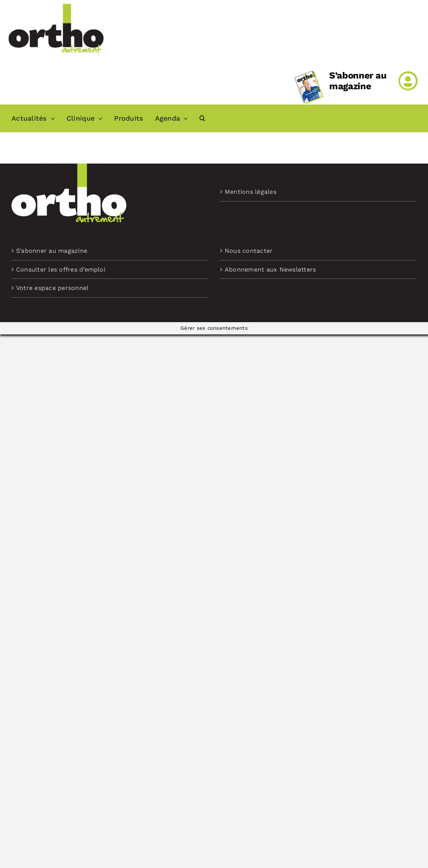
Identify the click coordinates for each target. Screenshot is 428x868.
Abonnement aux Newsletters (270, 269)
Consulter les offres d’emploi (61, 269)
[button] (202, 118)
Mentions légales (251, 192)
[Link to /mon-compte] (408, 81)
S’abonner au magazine (358, 81)
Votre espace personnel (52, 288)
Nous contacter (249, 251)
